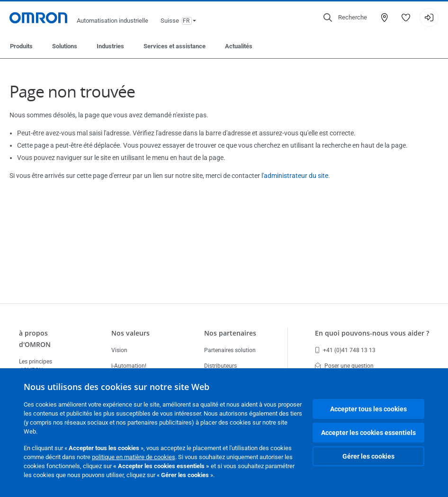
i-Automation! (129, 366)
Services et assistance (175, 46)
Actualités (239, 46)
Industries (110, 46)
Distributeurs (220, 366)
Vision (119, 350)
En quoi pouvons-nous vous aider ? (372, 333)
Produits (21, 46)
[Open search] (345, 18)
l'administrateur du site (295, 176)
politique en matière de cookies (134, 457)
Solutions (65, 46)
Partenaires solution (230, 350)
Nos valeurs (130, 333)
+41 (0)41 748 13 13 (345, 350)
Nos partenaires (230, 333)
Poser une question (344, 366)
